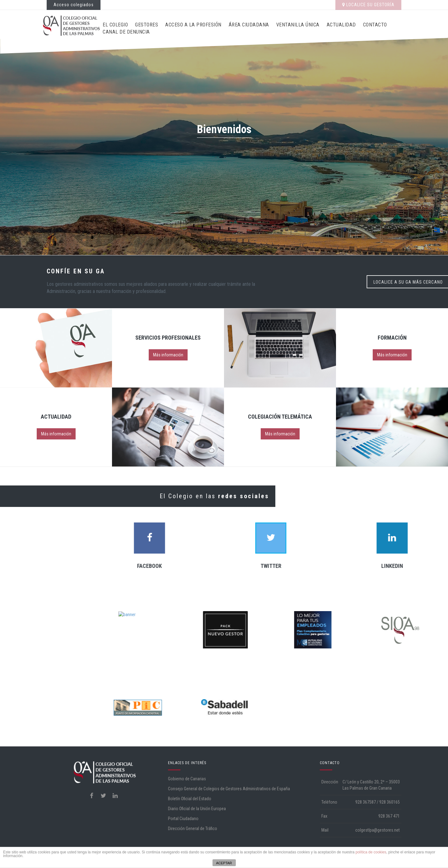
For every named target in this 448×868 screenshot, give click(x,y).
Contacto (375, 25)
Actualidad (341, 25)
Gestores (147, 25)
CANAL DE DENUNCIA (126, 32)
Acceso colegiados (74, 5)
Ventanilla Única (298, 25)
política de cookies (371, 852)
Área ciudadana (249, 25)
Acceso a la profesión (193, 25)
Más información (168, 355)
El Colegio (115, 25)
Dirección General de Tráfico (193, 829)
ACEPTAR (224, 863)
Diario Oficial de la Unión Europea (197, 809)
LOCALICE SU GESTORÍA (368, 5)
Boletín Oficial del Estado (190, 799)
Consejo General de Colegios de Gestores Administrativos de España (229, 789)
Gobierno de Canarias (187, 779)
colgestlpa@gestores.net (378, 830)
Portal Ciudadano (183, 819)
